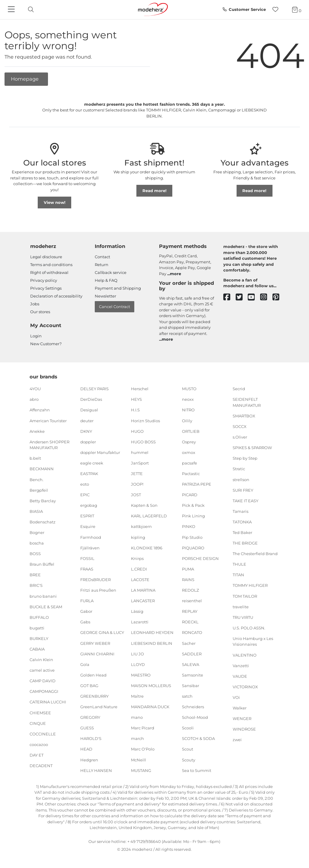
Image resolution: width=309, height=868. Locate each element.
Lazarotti (140, 622)
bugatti (37, 628)
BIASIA (36, 511)
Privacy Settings (46, 288)
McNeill (139, 760)
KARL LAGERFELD (149, 516)
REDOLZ (190, 590)
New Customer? (46, 344)
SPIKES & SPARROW (252, 448)
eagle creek (92, 463)
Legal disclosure (46, 257)
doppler (88, 442)
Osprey (189, 442)
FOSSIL (87, 558)
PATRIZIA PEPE (197, 484)
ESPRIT (87, 516)
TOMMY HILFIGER (250, 585)
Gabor (86, 611)
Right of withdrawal (49, 272)
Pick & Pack (193, 505)
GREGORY (90, 717)
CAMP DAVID (43, 681)
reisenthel (192, 601)
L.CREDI (139, 569)
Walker (240, 708)
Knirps (137, 558)
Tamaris (241, 511)
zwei (237, 740)
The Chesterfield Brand (255, 554)
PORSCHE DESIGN (200, 558)
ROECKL (190, 622)
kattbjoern (141, 526)
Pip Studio (192, 537)
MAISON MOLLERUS (151, 686)
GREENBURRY (94, 696)
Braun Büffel (42, 564)
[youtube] (254, 297)
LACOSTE (140, 580)
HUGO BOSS (143, 442)
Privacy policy (44, 280)
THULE (239, 564)
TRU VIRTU (243, 617)
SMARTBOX (244, 416)
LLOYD (138, 664)
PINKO (189, 526)
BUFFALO (39, 617)
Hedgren (89, 760)
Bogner (37, 532)
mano (137, 717)
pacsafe (190, 463)
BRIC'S (36, 585)
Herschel (140, 389)
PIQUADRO (193, 548)
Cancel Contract (115, 307)
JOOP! (137, 484)
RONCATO (192, 632)
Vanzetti (241, 665)
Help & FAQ (106, 280)
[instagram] (266, 297)
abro (34, 399)
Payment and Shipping (118, 288)
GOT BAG (89, 686)
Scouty (189, 760)
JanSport (140, 463)
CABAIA (37, 649)
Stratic (239, 469)
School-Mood (195, 717)
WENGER (242, 719)
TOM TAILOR (245, 596)
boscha (37, 543)
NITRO (188, 410)
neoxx (188, 399)
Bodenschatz (43, 522)
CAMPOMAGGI (44, 691)
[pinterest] (279, 297)
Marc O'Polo (143, 749)
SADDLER (192, 654)
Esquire (88, 526)
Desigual (89, 410)
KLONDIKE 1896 (147, 548)
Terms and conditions (51, 265)
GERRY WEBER (95, 643)
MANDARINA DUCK (150, 707)
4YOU (35, 389)
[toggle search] (29, 10)
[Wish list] (277, 10)
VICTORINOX (245, 687)
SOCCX (240, 426)
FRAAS (87, 569)
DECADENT (41, 766)
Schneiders (193, 707)
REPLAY (190, 611)
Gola (85, 664)
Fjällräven (90, 548)
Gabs (85, 622)
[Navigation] (12, 10)
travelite (241, 606)
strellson (241, 479)
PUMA (188, 569)
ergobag (89, 505)
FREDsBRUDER (96, 580)
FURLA (87, 601)
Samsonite (193, 675)
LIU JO (137, 654)
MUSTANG (141, 770)
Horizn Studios (145, 420)
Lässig (137, 611)
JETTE (137, 474)
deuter (87, 420)
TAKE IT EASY (245, 500)
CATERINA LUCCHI (48, 702)
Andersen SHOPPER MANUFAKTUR (49, 445)
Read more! (154, 191)
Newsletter (105, 296)
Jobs (35, 304)
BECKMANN (42, 469)
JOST (136, 495)
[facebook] (229, 297)
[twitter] (242, 297)
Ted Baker (242, 532)
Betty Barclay (43, 500)
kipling (138, 537)
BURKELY (39, 638)
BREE (35, 575)
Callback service (111, 272)
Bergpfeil (39, 490)
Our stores (40, 312)
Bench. (37, 479)
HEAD (86, 749)
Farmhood (91, 537)
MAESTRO (141, 675)
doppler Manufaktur (100, 452)
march (137, 738)
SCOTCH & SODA (198, 738)
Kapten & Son (144, 505)
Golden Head (93, 675)
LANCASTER (143, 601)
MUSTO (189, 389)
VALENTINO (245, 655)
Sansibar (191, 686)
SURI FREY (243, 490)
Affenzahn (40, 410)
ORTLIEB (191, 431)
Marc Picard (143, 728)
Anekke (37, 431)
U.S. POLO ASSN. (249, 628)
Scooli (188, 728)
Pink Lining (193, 516)
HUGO (137, 431)
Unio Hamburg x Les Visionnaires (253, 641)
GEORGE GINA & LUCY (102, 632)
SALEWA (191, 664)
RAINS (188, 580)
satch (187, 696)
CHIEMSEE (40, 712)
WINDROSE (244, 729)
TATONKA (242, 522)
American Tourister (48, 420)
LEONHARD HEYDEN (152, 632)
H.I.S (135, 410)
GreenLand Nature (99, 707)
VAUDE (240, 676)
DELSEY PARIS (94, 389)
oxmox (189, 452)
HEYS (136, 399)
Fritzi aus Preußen (98, 590)
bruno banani (43, 596)
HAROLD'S (91, 738)
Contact (102, 257)
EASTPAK (89, 474)
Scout (188, 749)
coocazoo (39, 744)
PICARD (190, 495)
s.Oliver (240, 437)
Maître (137, 696)
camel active (42, 670)
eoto (85, 484)
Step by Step (245, 458)
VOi (236, 697)
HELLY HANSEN (96, 770)
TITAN (238, 575)
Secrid (239, 389)
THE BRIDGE (245, 543)
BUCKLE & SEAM (46, 606)
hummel (140, 452)
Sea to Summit (197, 770)
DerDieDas (91, 399)
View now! (55, 202)
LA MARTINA (143, 590)
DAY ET (37, 755)
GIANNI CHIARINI (97, 654)
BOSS (35, 554)
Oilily (187, 420)
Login (36, 336)
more (175, 274)
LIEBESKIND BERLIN (152, 643)
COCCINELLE (43, 734)
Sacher (189, 643)
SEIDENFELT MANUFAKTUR (247, 402)
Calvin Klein (41, 660)
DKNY (86, 431)
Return (102, 265)
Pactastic (191, 474)
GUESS (87, 728)
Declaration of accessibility (56, 296)
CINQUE (38, 723)
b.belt (35, 458)
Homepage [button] (25, 79)
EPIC (85, 495)
